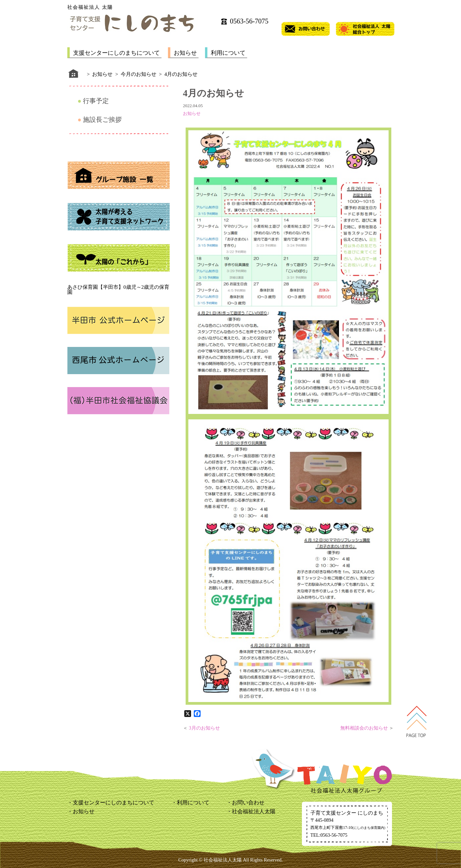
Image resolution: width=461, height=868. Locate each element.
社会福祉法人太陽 (254, 811)
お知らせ (185, 53)
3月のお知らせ (204, 728)
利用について (228, 53)
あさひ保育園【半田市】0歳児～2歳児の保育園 (118, 290)
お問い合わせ (248, 803)
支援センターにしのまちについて (116, 53)
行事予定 (96, 101)
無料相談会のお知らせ (364, 728)
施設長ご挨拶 (102, 120)
